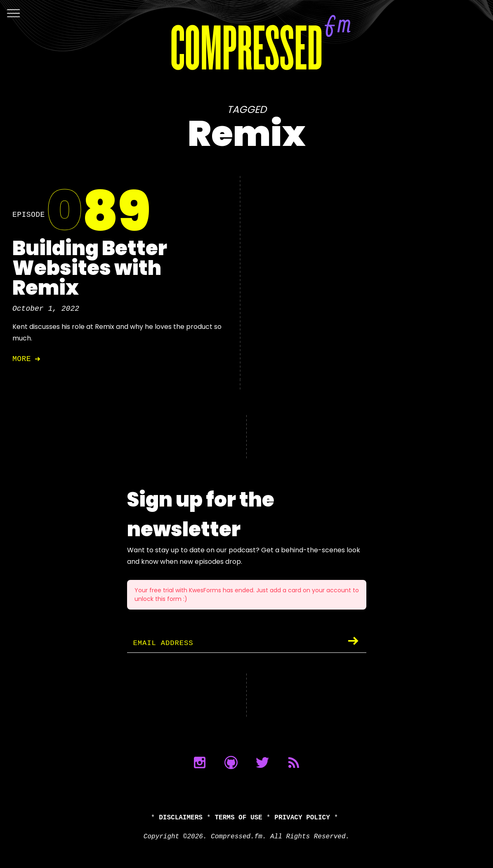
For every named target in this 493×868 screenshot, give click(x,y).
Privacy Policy (302, 818)
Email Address (165, 643)
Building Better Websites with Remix (90, 268)
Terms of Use (239, 818)
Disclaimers (181, 818)
